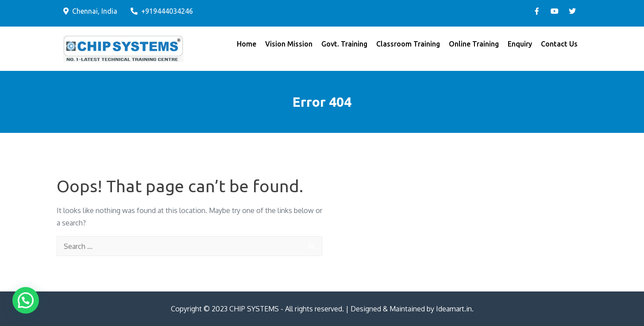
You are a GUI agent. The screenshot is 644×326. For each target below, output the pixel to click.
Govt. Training (344, 44)
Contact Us (559, 44)
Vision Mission (289, 44)
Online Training (474, 44)
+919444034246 (162, 11)
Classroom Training (408, 44)
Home (247, 44)
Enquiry (520, 44)
